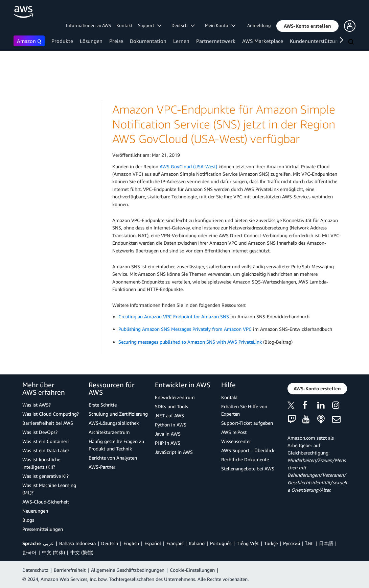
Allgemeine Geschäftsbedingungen (128, 570)
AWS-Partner (102, 467)
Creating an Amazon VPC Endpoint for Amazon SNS (174, 316)
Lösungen (91, 41)
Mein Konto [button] (220, 25)
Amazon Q (29, 41)
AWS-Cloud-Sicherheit (46, 502)
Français (175, 543)
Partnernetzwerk (216, 41)
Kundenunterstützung (316, 41)
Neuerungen (35, 511)
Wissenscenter (236, 441)
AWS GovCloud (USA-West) (188, 166)
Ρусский (292, 543)
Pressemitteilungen (43, 529)
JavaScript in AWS (174, 452)
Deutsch (110, 543)
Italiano (197, 543)
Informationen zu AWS (88, 25)
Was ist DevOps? (40, 432)
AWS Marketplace (263, 41)
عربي (48, 543)
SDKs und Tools (171, 406)
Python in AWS (171, 425)
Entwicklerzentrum (175, 397)
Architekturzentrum (109, 432)
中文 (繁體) (82, 552)
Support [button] (150, 25)
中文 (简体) (53, 552)
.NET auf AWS (169, 415)
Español (153, 543)
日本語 (326, 543)
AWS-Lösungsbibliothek (114, 423)
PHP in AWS (168, 443)
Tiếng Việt (248, 543)
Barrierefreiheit (70, 570)
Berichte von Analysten (113, 458)
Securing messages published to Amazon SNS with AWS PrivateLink (190, 342)
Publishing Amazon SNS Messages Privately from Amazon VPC (185, 329)
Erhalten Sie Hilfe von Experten (244, 410)
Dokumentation (148, 41)
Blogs (28, 520)
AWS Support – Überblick (248, 450)
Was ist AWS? (37, 405)
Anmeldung (259, 25)
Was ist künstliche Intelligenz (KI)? (41, 463)
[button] (307, 26)
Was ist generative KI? (45, 476)
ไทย (309, 543)
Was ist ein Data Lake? (46, 450)
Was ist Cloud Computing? (51, 414)
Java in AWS (168, 434)
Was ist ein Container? (46, 441)
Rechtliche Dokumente (245, 459)
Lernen (181, 41)
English (131, 543)
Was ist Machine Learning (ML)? (49, 489)
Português (221, 543)
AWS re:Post (234, 432)
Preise (116, 41)
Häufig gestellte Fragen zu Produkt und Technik (116, 445)
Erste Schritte (103, 405)
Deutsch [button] (183, 25)
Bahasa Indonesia (77, 543)
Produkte (62, 41)
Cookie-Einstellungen (192, 570)
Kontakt (124, 25)
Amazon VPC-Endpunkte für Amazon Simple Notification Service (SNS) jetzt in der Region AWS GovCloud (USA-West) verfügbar (224, 124)
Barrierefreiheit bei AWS (48, 423)
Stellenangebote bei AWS (248, 469)
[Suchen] (352, 42)
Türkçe (271, 543)
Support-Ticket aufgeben (247, 423)
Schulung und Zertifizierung (118, 414)
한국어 (29, 552)
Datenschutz (35, 570)
